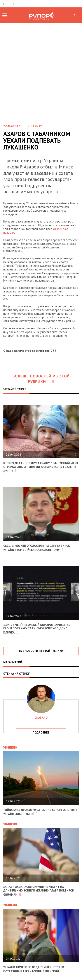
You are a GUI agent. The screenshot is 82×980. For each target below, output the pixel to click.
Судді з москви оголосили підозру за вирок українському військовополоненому (37, 548)
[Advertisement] (41, 77)
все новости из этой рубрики (41, 651)
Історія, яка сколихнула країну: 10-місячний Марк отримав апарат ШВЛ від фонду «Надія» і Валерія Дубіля (41, 467)
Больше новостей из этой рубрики (41, 379)
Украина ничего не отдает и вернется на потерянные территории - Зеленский (34, 969)
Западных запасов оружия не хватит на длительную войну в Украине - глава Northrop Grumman (38, 891)
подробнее (41, 733)
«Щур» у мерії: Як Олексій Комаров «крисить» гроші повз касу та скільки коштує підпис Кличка (37, 629)
